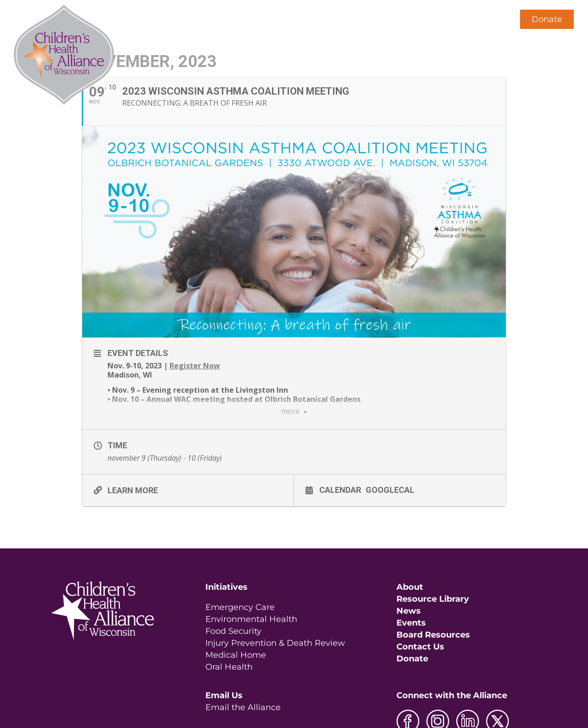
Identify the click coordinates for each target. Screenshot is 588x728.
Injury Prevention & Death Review (275, 643)
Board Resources (433, 635)
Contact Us (420, 647)
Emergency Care (240, 607)
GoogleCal (390, 490)
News (409, 611)
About (410, 587)
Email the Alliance (243, 707)
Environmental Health (251, 619)
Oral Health (229, 667)
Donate (547, 19)
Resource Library (433, 599)
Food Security (233, 631)
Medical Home (236, 655)
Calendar (340, 490)
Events (411, 623)
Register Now (195, 366)
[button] (490, 19)
